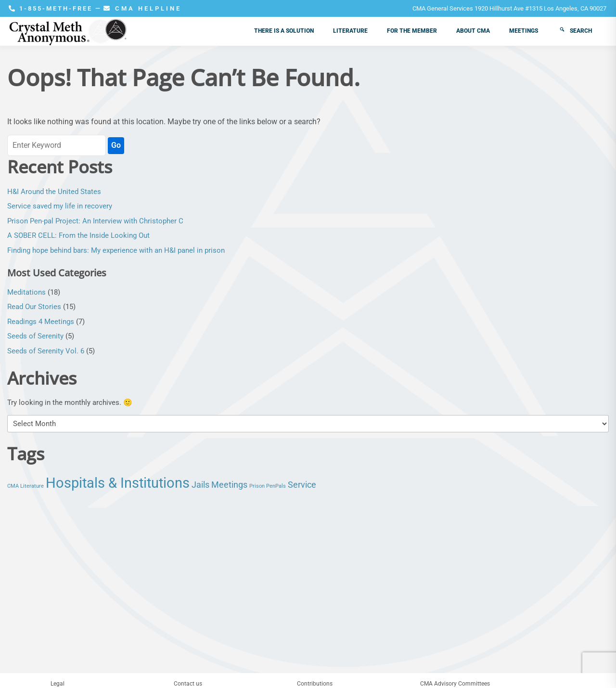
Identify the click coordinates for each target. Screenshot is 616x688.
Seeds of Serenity (35, 336)
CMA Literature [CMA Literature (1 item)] (26, 486)
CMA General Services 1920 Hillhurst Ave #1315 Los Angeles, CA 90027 (509, 8)
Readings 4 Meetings (41, 322)
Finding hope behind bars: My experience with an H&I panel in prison (116, 250)
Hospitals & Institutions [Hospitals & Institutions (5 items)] (118, 483)
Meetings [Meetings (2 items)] (229, 485)
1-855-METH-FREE (52, 8)
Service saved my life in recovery (60, 206)
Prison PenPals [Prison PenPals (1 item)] (268, 486)
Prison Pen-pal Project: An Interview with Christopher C (95, 221)
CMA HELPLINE (142, 8)
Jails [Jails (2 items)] (200, 485)
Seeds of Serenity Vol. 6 (46, 351)
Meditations (26, 292)
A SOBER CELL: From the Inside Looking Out (78, 235)
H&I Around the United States (54, 192)
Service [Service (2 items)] (302, 485)
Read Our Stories (34, 307)
